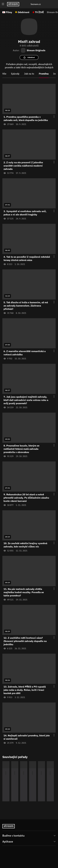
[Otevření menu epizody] (52, 117)
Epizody (15, 74)
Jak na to (29, 74)
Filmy (9, 12)
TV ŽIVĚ (39, 12)
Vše (4, 74)
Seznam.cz (36, 4)
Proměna (44, 74)
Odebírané (24, 12)
